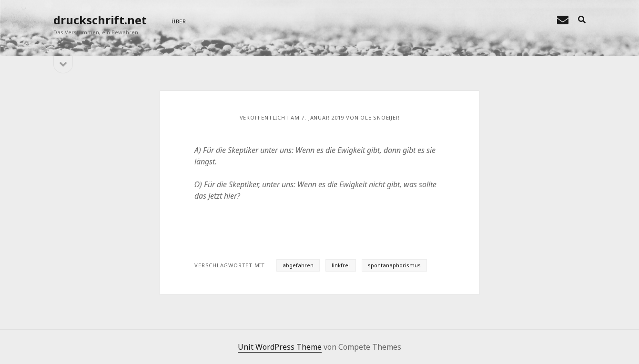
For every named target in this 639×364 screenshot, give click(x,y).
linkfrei (341, 265)
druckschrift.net (100, 20)
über (179, 21)
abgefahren (298, 265)
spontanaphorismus (394, 265)
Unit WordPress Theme (280, 347)
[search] (582, 20)
